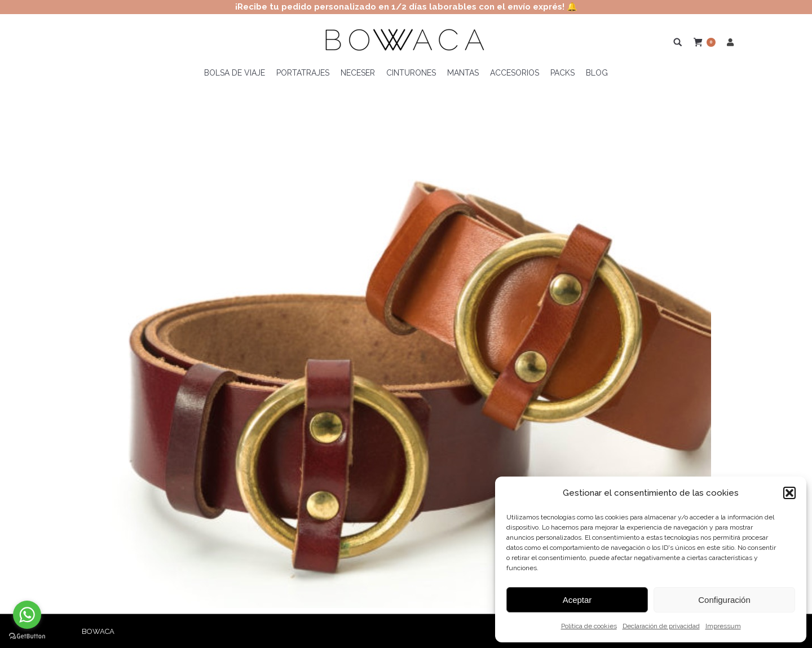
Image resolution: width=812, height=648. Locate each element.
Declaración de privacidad (661, 626)
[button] (789, 493)
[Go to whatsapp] (27, 615)
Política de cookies (589, 626)
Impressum (723, 626)
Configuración (724, 600)
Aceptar (577, 600)
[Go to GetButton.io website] (27, 636)
